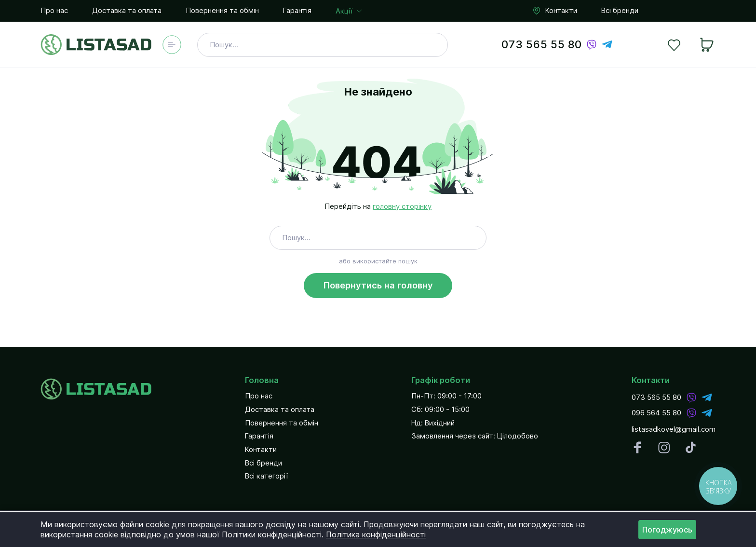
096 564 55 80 (656, 413)
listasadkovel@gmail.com (674, 430)
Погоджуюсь (667, 530)
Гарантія (297, 11)
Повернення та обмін (222, 11)
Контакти (554, 11)
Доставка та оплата (127, 11)
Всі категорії (266, 476)
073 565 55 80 (541, 44)
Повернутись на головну (378, 285)
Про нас (54, 11)
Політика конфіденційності (376, 534)
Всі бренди (620, 11)
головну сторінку (402, 206)
